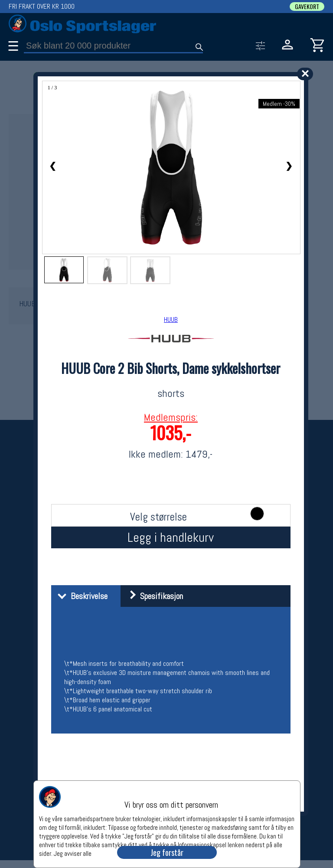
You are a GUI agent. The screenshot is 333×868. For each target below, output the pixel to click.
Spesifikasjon (153, 596)
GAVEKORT (307, 7)
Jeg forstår (167, 852)
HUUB (171, 319)
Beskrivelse (80, 596)
